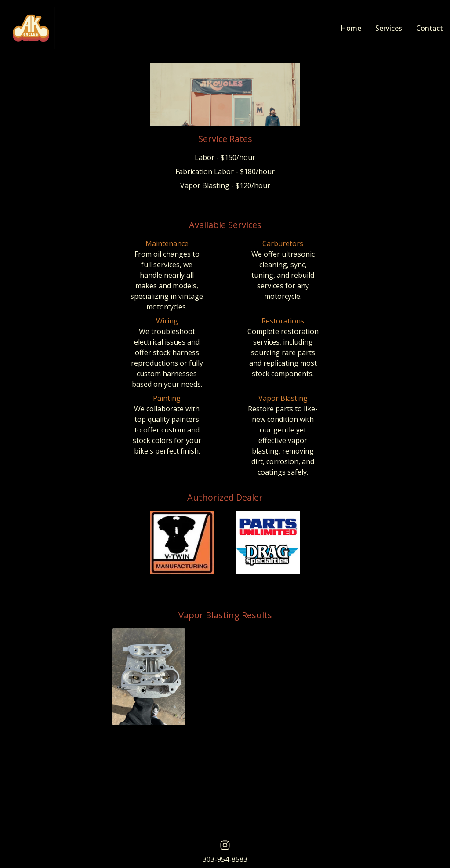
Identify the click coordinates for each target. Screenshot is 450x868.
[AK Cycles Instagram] (225, 845)
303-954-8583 (225, 859)
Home (351, 28)
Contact (430, 28)
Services (389, 28)
